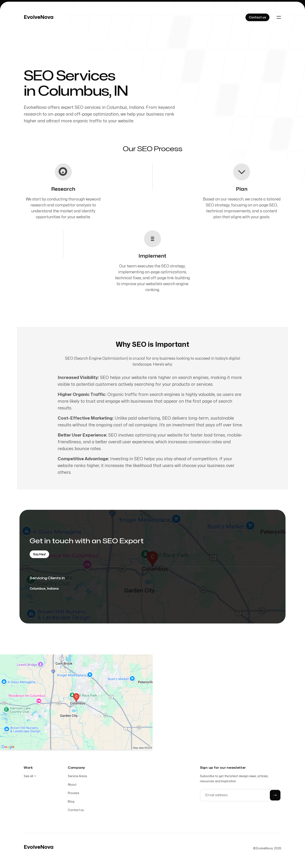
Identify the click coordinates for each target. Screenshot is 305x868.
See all (30, 776)
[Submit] (275, 795)
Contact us (76, 810)
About (72, 785)
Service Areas (77, 776)
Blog (71, 802)
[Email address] (241, 795)
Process (73, 793)
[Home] (39, 17)
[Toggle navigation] (279, 17)
